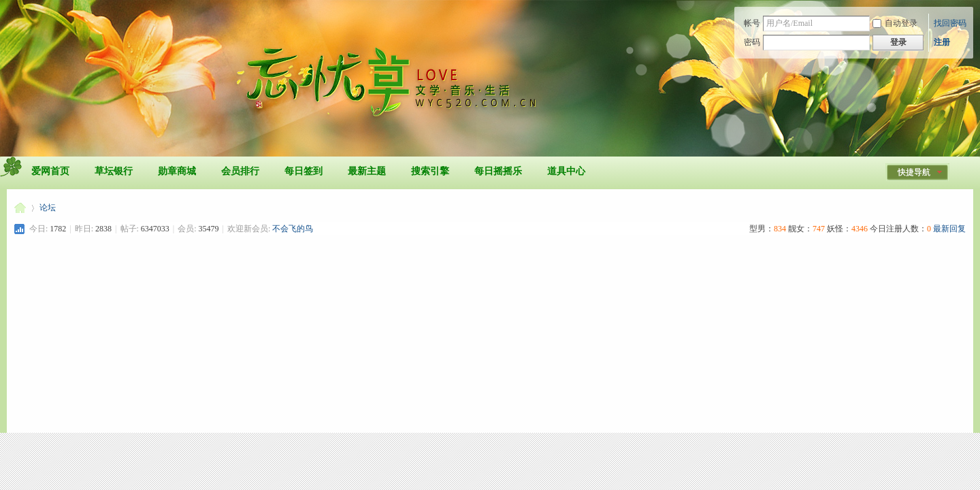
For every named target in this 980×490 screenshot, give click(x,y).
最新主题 (367, 171)
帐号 (752, 23)
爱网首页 (50, 171)
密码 (752, 42)
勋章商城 (177, 171)
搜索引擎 (430, 171)
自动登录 (895, 23)
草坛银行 (114, 171)
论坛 (48, 208)
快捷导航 (914, 172)
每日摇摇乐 (498, 171)
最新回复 (949, 229)
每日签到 (304, 171)
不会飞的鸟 (293, 229)
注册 (942, 42)
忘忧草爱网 (20, 208)
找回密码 (950, 23)
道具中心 (566, 171)
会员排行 (240, 171)
